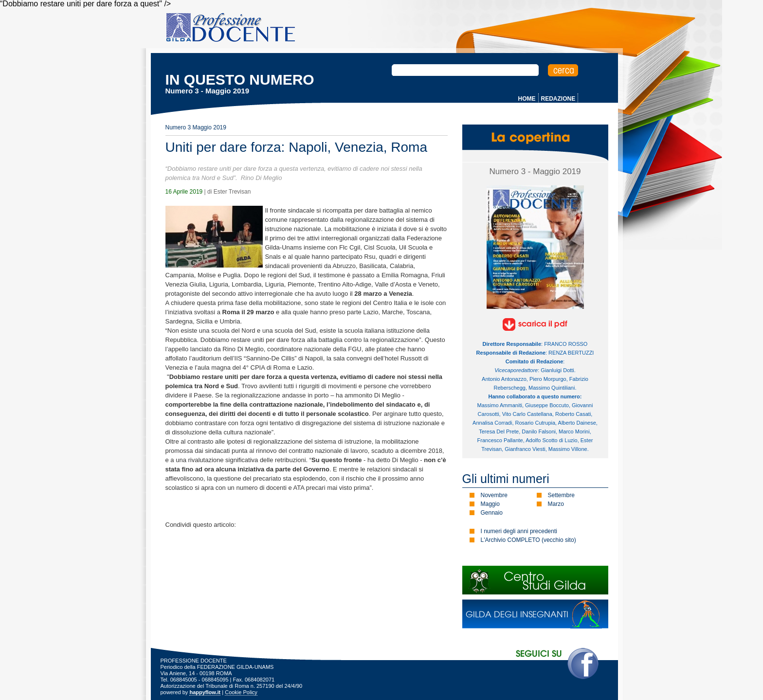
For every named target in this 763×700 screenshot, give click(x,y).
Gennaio (492, 513)
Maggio (490, 504)
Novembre (494, 495)
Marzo (556, 504)
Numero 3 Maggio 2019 (196, 127)
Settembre (561, 495)
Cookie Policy (241, 692)
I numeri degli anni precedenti (519, 531)
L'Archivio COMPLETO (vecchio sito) (528, 540)
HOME (527, 99)
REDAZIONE (558, 99)
